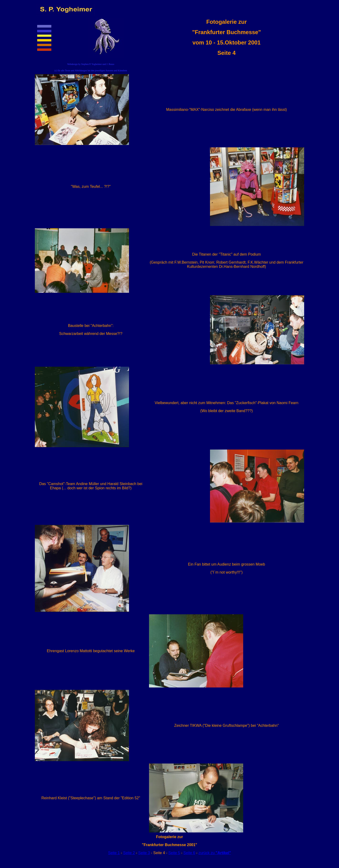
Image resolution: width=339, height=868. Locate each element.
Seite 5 (174, 853)
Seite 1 (114, 853)
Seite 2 (129, 853)
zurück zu (215, 853)
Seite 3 (144, 853)
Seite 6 (189, 853)
